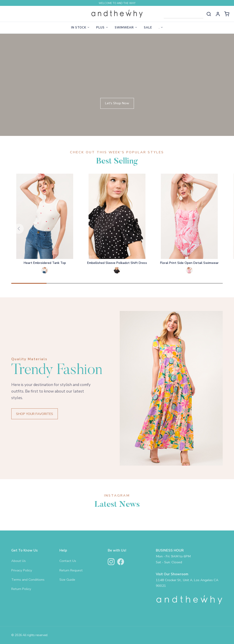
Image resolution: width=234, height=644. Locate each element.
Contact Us (68, 561)
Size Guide (67, 580)
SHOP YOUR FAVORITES (35, 414)
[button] (218, 14)
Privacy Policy (22, 570)
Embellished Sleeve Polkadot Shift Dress (117, 263)
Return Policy (21, 589)
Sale (148, 28)
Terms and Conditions (28, 580)
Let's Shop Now (117, 103)
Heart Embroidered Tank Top (45, 263)
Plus (100, 28)
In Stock (79, 28)
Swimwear (124, 28)
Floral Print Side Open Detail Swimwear (189, 263)
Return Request (71, 570)
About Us (19, 561)
